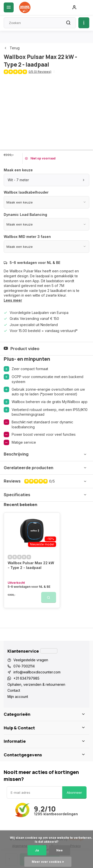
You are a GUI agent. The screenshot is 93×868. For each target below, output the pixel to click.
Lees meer (13, 300)
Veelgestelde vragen (31, 660)
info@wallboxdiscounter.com (37, 672)
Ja (37, 850)
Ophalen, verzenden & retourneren (36, 684)
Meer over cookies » (48, 862)
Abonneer (74, 792)
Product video (22, 349)
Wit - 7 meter (46, 180)
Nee (60, 850)
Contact (14, 690)
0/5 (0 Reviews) (40, 72)
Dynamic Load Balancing (25, 215)
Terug (12, 48)
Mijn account (18, 697)
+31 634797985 (26, 678)
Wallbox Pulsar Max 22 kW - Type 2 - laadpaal (31, 565)
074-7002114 (24, 666)
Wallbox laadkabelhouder (26, 192)
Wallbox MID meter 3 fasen (27, 237)
